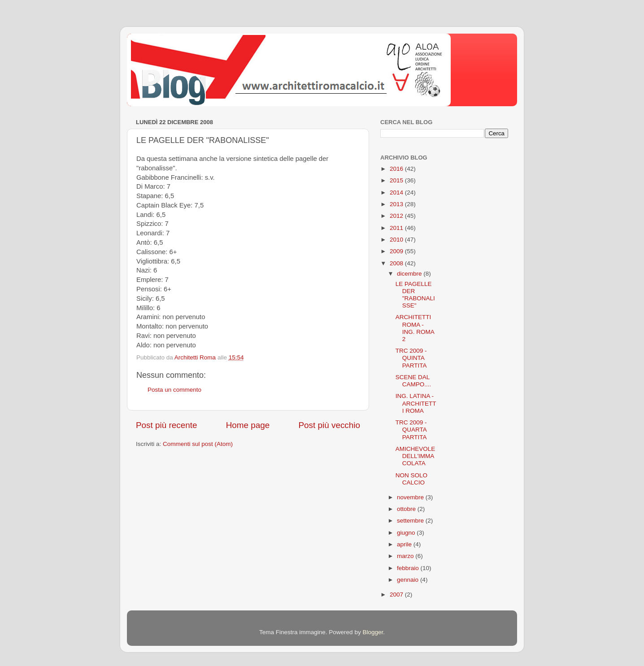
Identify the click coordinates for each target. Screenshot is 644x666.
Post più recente (167, 425)
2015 (397, 180)
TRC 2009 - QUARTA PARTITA (411, 430)
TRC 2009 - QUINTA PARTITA (411, 358)
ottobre (407, 509)
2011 (397, 228)
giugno (407, 533)
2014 (397, 192)
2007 (397, 595)
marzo (406, 556)
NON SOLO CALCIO (411, 479)
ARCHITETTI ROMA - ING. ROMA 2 (415, 328)
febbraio (409, 568)
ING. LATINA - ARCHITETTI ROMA (416, 403)
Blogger (373, 632)
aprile (405, 544)
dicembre (410, 274)
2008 (397, 263)
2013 (397, 204)
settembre (411, 521)
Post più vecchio (329, 425)
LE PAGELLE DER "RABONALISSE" (415, 295)
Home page (248, 425)
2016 (397, 169)
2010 (397, 240)
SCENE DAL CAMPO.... (413, 381)
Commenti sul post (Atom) (198, 444)
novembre (411, 497)
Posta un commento (174, 390)
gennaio (409, 580)
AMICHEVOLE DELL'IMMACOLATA (416, 456)
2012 (397, 216)
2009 (397, 251)
